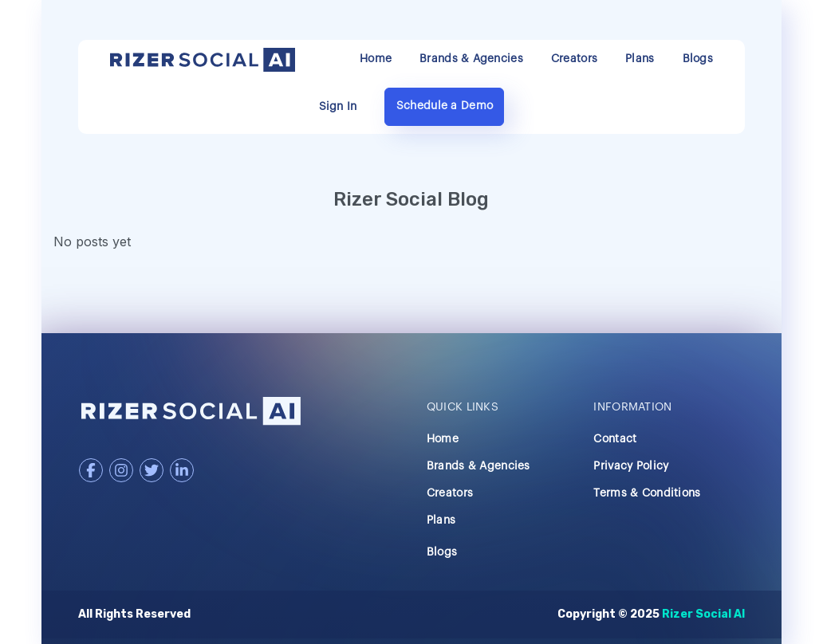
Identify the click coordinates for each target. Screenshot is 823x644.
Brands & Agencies (471, 59)
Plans (640, 59)
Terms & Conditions (647, 493)
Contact (615, 439)
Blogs (698, 59)
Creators (574, 59)
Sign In (338, 107)
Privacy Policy (631, 466)
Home (376, 59)
